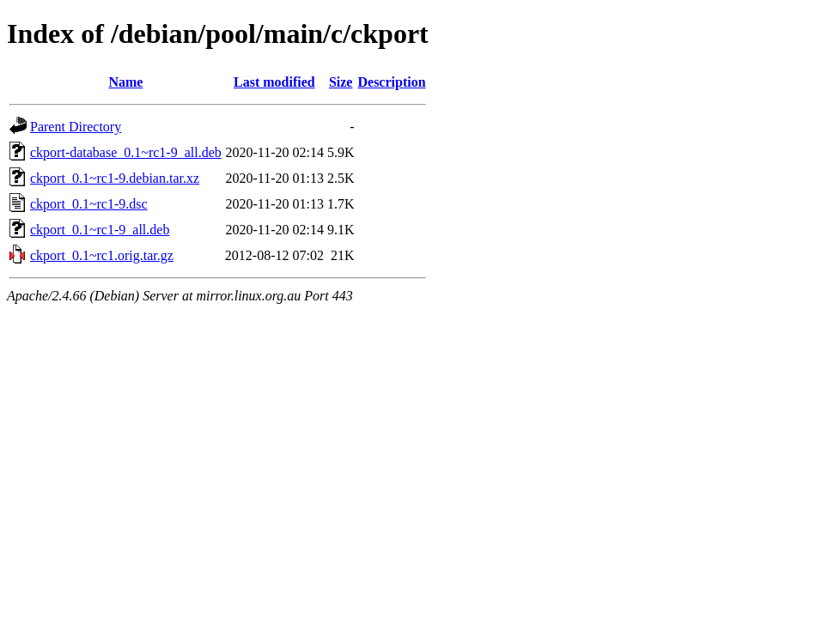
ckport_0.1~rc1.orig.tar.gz (102, 255)
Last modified (274, 82)
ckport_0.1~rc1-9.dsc (89, 204)
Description (391, 82)
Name (125, 82)
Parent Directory (76, 127)
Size (341, 82)
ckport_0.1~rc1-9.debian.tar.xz (115, 178)
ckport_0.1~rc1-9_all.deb (100, 230)
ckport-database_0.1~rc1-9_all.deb (126, 152)
